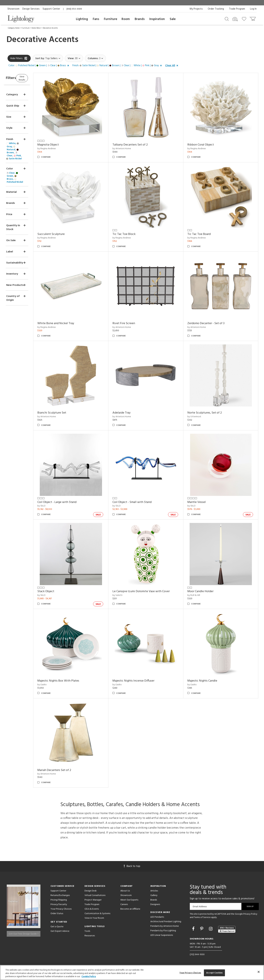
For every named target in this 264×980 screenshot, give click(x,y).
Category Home (14, 28)
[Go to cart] (253, 18)
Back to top (132, 866)
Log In (253, 9)
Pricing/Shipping (59, 900)
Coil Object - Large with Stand (73, 502)
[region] (132, 973)
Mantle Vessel (202, 502)
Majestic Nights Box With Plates (75, 681)
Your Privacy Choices (61, 909)
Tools (87, 931)
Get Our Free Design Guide (23, 932)
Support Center (51, 9)
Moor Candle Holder (206, 591)
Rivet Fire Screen (135, 323)
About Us (125, 891)
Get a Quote (57, 927)
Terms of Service (202, 917)
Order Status (57, 914)
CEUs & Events (92, 909)
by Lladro (58, 685)
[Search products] (227, 19)
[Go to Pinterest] (202, 929)
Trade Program (237, 9)
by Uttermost (200, 417)
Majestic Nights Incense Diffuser (144, 681)
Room (126, 19)
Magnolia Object (64, 145)
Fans (96, 19)
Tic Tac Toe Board (204, 234)
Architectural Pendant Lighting (166, 922)
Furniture (111, 19)
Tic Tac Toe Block (135, 234)
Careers (124, 904)
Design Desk (91, 891)
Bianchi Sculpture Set (68, 413)
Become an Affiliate (130, 909)
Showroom (13, 9)
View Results (36, 78)
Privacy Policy (250, 914)
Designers (155, 904)
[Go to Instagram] (211, 929)
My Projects (196, 9)
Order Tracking (216, 9)
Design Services (31, 9)
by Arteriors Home (133, 149)
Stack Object (62, 591)
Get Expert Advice (60, 931)
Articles (154, 891)
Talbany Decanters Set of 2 (141, 145)
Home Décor (36, 28)
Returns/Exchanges (60, 895)
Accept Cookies (214, 973)
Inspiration (157, 19)
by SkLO (58, 506)
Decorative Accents (50, 28)
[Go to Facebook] (194, 929)
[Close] (259, 972)
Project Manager (93, 900)
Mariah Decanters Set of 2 (71, 770)
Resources (90, 936)
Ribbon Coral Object (206, 145)
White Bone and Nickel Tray (72, 323)
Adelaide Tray (132, 413)
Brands (140, 19)
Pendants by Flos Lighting (163, 931)
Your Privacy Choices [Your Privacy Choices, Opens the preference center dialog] (190, 973)
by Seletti (128, 595)
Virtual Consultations (95, 895)
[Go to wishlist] (245, 19)
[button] (39, 66)
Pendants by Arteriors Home (165, 926)
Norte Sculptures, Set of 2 (210, 413)
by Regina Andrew (63, 149)
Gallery (154, 895)
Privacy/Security (59, 904)
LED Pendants (157, 917)
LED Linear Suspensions (162, 935)
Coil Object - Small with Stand (143, 502)
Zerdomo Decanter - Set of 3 (211, 323)
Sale (173, 19)
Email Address (200, 906)
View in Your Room (94, 918)
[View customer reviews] (227, 929)
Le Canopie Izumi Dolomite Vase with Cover (152, 591)
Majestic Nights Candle (208, 681)
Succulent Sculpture (67, 234)
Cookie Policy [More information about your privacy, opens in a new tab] (89, 977)
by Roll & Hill (199, 595)
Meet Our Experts (129, 900)
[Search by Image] (235, 19)
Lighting (82, 19)
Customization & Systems (97, 914)
